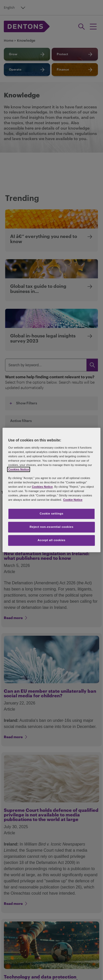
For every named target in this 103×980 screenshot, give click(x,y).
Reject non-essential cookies (51, 527)
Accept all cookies (52, 540)
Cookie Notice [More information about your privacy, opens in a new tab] (73, 500)
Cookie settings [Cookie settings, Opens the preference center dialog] (51, 514)
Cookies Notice (19, 469)
